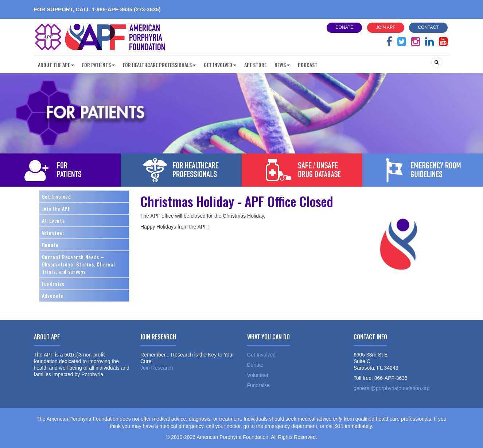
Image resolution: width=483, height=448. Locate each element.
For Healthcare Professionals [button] (159, 65)
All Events (53, 220)
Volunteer (53, 233)
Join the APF (56, 208)
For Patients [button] (98, 65)
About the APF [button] (56, 65)
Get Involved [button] (220, 65)
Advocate (53, 295)
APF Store (255, 65)
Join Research (157, 368)
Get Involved (57, 196)
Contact (428, 27)
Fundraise (53, 283)
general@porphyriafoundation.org (392, 388)
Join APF (385, 27)
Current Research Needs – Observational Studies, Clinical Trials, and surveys (79, 264)
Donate (344, 27)
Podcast (308, 65)
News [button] (282, 65)
